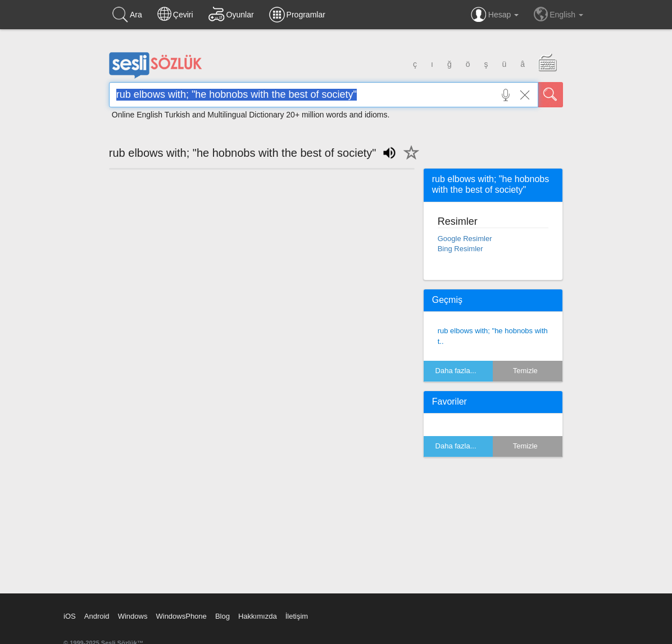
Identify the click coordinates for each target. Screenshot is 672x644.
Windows (133, 616)
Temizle (525, 371)
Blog (223, 616)
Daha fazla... (456, 371)
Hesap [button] (495, 15)
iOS (70, 616)
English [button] (559, 14)
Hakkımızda (258, 616)
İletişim (297, 616)
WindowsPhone (181, 616)
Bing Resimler (460, 249)
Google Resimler (465, 239)
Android (97, 616)
